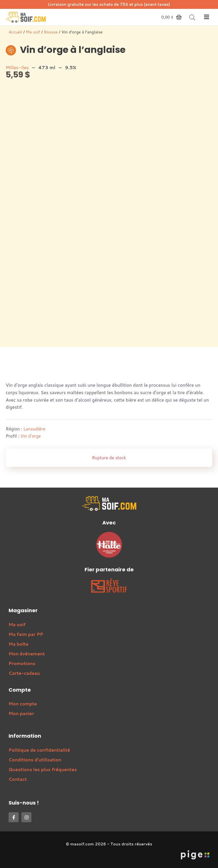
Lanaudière (34, 429)
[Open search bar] (192, 17)
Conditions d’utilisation (35, 760)
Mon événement (27, 654)
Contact (18, 779)
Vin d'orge (31, 436)
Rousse (51, 32)
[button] (207, 17)
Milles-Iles (17, 67)
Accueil (15, 32)
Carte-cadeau (24, 673)
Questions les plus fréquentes (43, 769)
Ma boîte (19, 644)
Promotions (22, 663)
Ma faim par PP (26, 634)
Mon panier (21, 713)
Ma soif (33, 32)
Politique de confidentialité (39, 750)
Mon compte (23, 704)
